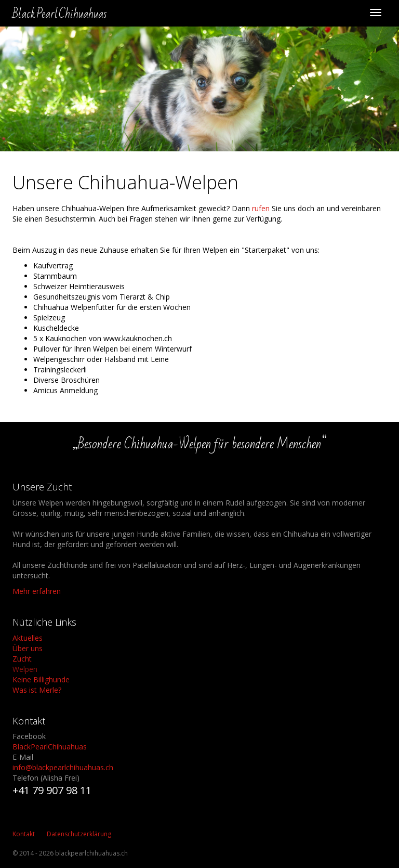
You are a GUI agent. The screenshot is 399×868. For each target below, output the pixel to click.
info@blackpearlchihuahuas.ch (63, 767)
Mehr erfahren (37, 591)
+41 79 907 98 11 (52, 790)
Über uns (28, 648)
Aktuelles (28, 638)
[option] (199, 89)
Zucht (22, 659)
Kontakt (24, 834)
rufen (261, 208)
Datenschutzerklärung (79, 834)
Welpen (25, 669)
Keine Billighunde (41, 679)
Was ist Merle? (37, 690)
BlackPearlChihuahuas (50, 747)
